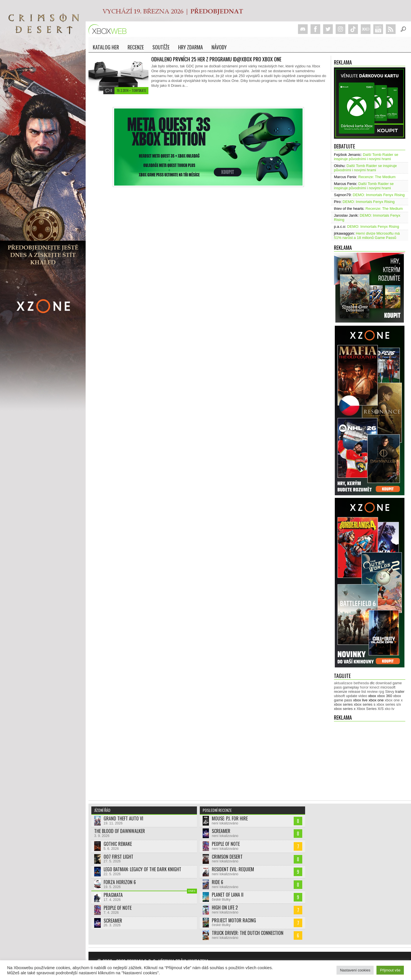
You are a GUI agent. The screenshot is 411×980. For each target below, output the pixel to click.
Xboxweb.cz (109, 29)
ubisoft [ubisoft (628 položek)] (339, 696)
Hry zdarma (191, 47)
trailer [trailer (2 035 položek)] (400, 692)
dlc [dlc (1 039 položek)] (372, 683)
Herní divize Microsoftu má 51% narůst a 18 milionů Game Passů (367, 236)
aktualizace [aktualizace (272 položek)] (343, 683)
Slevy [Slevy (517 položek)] (390, 692)
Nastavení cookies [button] (355, 970)
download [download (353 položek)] (384, 683)
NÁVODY (219, 47)
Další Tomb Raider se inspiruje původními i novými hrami (366, 157)
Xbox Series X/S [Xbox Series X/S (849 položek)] (370, 709)
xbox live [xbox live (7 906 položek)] (360, 700)
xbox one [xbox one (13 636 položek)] (376, 700)
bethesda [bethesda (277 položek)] (361, 683)
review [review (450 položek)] (372, 692)
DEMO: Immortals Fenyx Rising (379, 195)
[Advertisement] (370, 758)
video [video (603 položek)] (363, 696)
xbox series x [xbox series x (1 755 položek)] (345, 709)
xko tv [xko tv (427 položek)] (390, 709)
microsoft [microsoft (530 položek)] (388, 687)
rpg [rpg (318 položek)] (381, 692)
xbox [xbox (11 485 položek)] (372, 696)
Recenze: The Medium (377, 177)
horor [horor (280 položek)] (364, 687)
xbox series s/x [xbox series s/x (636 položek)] (389, 704)
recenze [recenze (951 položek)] (341, 692)
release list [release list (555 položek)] (357, 692)
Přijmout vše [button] (390, 970)
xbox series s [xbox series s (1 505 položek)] (364, 704)
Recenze (136, 47)
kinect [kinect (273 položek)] (374, 687)
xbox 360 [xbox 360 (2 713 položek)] (385, 696)
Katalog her (106, 47)
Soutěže (161, 47)
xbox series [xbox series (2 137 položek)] (343, 704)
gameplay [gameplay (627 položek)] (351, 687)
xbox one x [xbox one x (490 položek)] (394, 700)
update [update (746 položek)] (352, 696)
